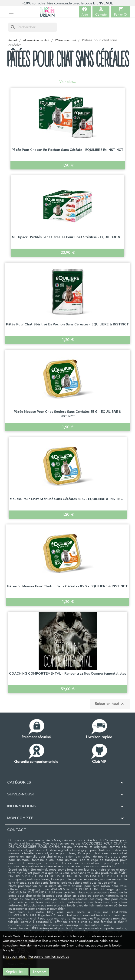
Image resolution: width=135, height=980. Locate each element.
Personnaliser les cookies (49, 957)
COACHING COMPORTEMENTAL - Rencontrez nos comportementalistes (68, 674)
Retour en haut (110, 704)
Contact (17, 830)
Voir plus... (68, 82)
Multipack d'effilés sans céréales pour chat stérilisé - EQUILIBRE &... (67, 237)
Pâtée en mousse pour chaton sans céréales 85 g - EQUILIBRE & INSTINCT (67, 586)
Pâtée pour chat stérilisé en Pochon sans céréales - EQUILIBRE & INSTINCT (67, 324)
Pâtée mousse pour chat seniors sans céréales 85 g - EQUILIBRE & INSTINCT (67, 414)
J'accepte (40, 972)
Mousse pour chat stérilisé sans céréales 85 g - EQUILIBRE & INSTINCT (68, 499)
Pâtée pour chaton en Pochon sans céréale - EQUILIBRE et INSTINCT (68, 150)
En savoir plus (15, 957)
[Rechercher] (33, 27)
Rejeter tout (16, 972)
